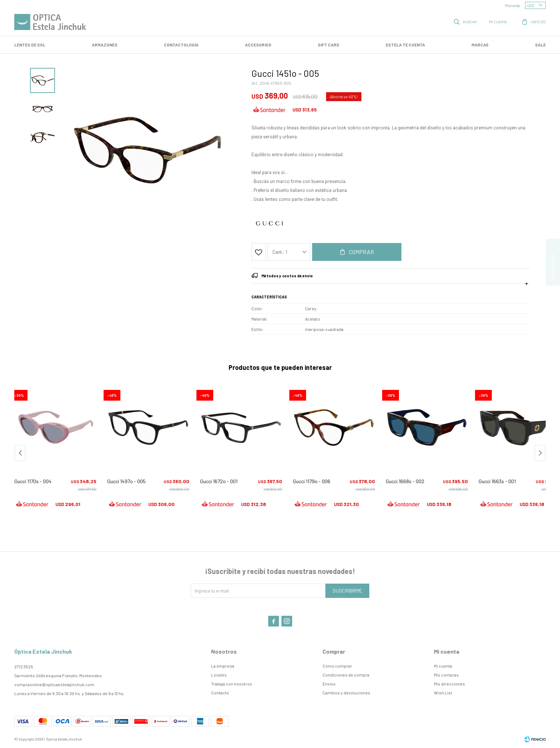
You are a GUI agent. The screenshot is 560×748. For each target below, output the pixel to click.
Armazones (105, 45)
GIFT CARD (329, 45)
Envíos (329, 684)
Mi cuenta (443, 666)
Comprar (361, 252)
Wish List (443, 693)
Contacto (220, 693)
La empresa (223, 666)
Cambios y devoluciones (346, 693)
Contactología (181, 45)
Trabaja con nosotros (232, 684)
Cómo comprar (337, 666)
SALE (540, 45)
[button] (540, 453)
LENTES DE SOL (30, 45)
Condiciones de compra (346, 675)
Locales (219, 675)
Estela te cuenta (405, 45)
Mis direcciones (449, 684)
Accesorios (258, 45)
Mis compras (446, 675)
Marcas (480, 45)
